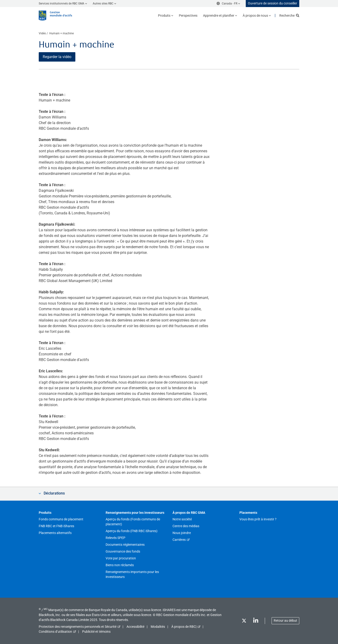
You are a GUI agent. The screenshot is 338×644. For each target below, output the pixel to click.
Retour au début (285, 620)
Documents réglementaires (125, 545)
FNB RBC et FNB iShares (56, 526)
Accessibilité (135, 627)
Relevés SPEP (115, 538)
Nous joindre (182, 533)
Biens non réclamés (120, 565)
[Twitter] (244, 622)
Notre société (182, 519)
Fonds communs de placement (61, 519)
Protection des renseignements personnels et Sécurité (78, 627)
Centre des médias (186, 526)
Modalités (158, 627)
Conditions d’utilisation (55, 632)
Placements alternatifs (55, 533)
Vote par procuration (121, 558)
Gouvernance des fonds (123, 551)
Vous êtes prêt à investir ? (258, 519)
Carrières (179, 540)
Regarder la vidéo (57, 57)
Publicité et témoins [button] (96, 632)
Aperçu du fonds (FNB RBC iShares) (132, 531)
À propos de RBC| (184, 627)
